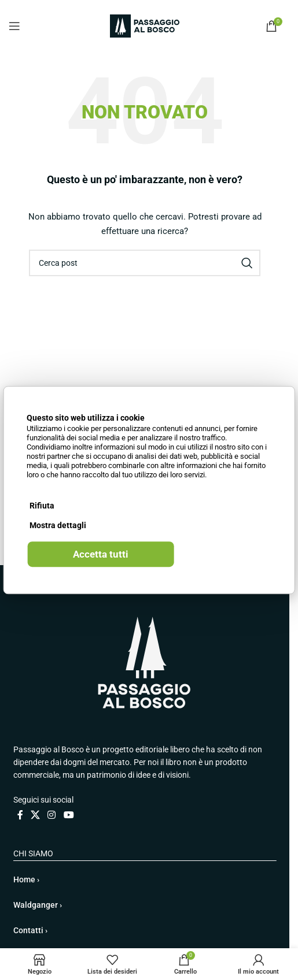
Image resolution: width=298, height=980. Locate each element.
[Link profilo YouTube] (69, 815)
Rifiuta (42, 506)
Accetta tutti (101, 554)
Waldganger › (38, 905)
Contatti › (30, 930)
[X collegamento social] (36, 815)
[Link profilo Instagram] (52, 815)
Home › (26, 879)
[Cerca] (145, 263)
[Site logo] (145, 25)
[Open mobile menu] (14, 26)
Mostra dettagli (58, 525)
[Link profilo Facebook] (20, 815)
